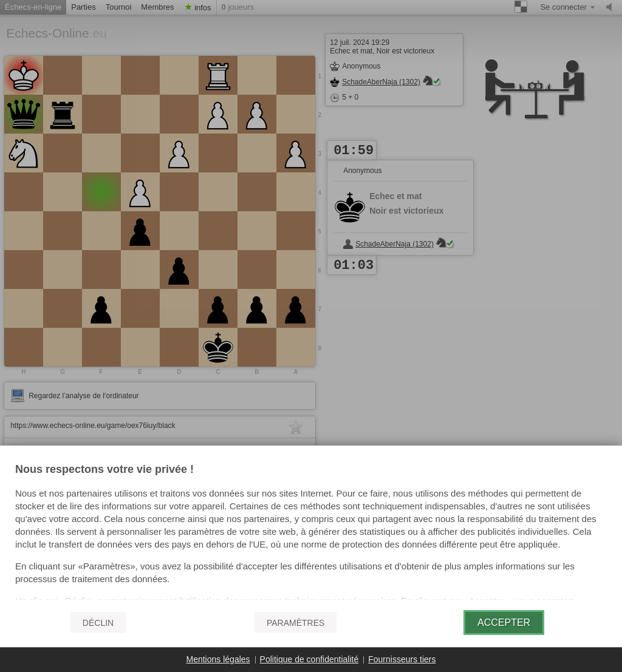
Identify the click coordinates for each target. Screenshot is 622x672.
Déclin (98, 623)
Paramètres (296, 623)
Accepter (504, 623)
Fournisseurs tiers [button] (402, 659)
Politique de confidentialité (309, 659)
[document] (311, 532)
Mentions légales (218, 659)
